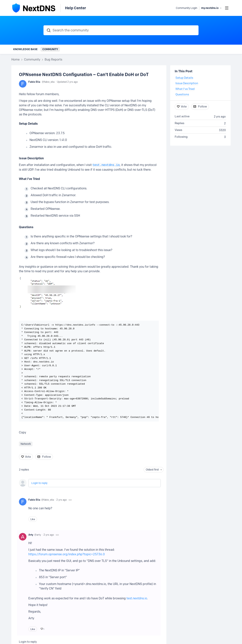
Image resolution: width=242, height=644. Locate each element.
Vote (28, 457)
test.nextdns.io (106, 165)
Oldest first (152, 470)
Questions (26, 227)
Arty (31, 535)
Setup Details (28, 124)
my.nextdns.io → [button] (211, 8)
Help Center (76, 8)
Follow (47, 457)
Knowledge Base (25, 49)
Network (26, 444)
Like (33, 519)
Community (50, 49)
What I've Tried (29, 179)
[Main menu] (227, 8)
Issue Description (31, 158)
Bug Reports (53, 59)
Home (16, 59)
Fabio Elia (34, 82)
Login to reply (39, 483)
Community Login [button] (187, 8)
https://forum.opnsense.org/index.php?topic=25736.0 (67, 554)
